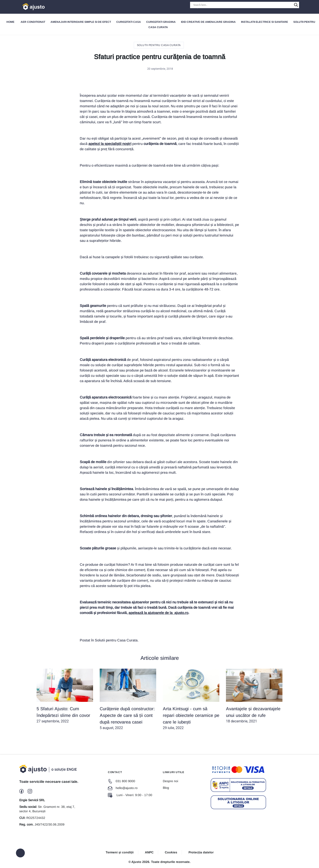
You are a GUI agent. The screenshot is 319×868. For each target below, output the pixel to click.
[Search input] (243, 5)
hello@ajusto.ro (123, 788)
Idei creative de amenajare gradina (208, 22)
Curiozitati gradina (161, 22)
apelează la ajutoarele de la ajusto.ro (158, 613)
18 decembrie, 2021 (254, 696)
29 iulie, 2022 (191, 699)
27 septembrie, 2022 (65, 696)
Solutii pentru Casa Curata (159, 45)
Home (10, 22)
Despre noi (170, 781)
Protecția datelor (201, 852)
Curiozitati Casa (129, 22)
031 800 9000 (122, 781)
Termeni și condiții (120, 852)
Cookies (171, 852)
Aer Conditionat (33, 22)
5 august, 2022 (128, 699)
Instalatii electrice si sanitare (265, 22)
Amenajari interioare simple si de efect (81, 22)
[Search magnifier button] (296, 5)
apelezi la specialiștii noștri (110, 144)
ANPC (149, 852)
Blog (166, 788)
